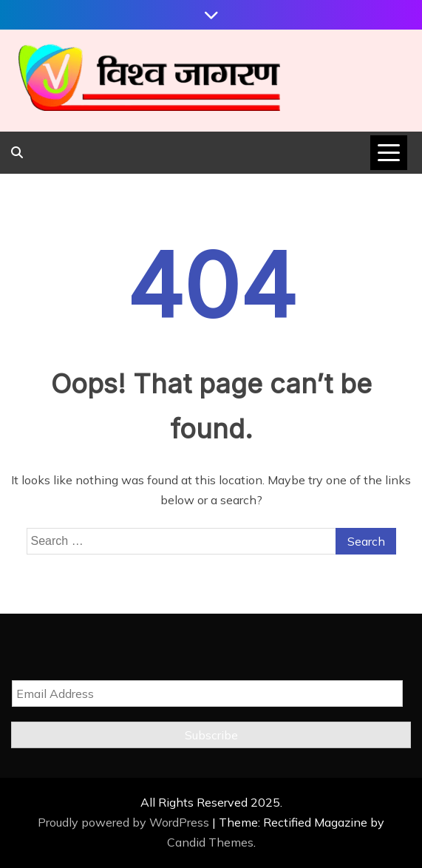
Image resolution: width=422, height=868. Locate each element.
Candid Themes (210, 842)
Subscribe (211, 735)
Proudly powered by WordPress (125, 822)
